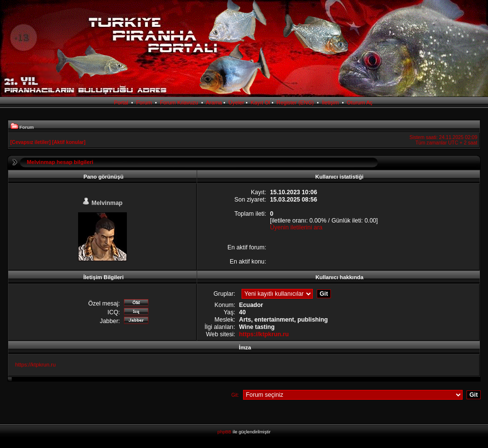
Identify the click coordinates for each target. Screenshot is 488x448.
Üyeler (236, 102)
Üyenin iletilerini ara (296, 227)
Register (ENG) (295, 102)
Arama (214, 102)
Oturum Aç (360, 102)
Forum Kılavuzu (179, 102)
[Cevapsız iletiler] (30, 142)
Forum (144, 102)
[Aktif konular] (69, 142)
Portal (121, 102)
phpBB (225, 432)
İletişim (330, 102)
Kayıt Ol (261, 102)
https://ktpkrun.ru (264, 334)
